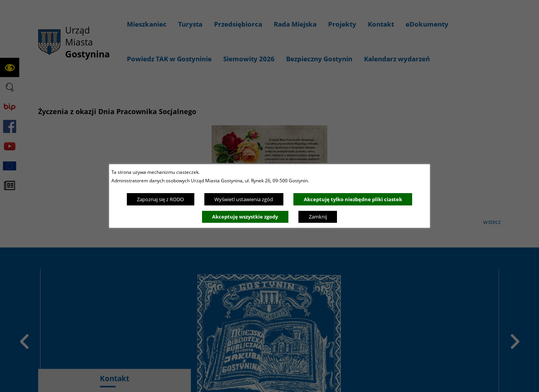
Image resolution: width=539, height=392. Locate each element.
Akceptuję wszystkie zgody (245, 217)
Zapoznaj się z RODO (160, 199)
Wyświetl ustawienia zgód (244, 199)
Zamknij (318, 217)
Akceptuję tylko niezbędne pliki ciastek (353, 199)
